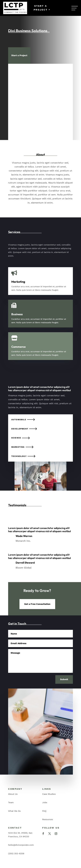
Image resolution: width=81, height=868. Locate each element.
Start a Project (41, 8)
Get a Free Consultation (37, 604)
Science (16, 438)
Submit (64, 679)
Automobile (19, 420)
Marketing (18, 447)
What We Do (14, 811)
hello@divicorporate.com (21, 845)
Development (20, 429)
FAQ (44, 811)
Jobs (45, 802)
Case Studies (49, 794)
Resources (48, 819)
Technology (19, 456)
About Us (13, 794)
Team (11, 802)
